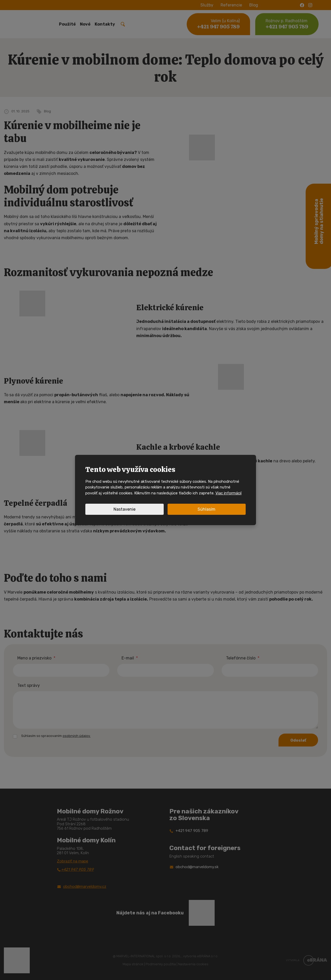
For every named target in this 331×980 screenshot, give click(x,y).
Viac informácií (228, 493)
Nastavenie (125, 509)
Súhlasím (206, 509)
